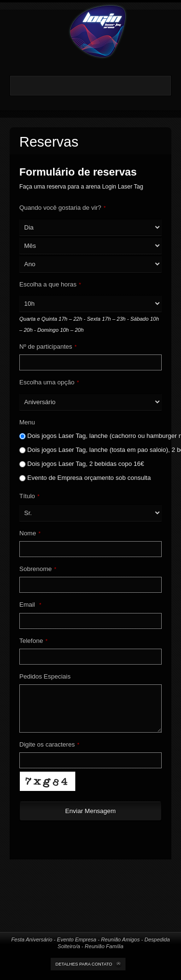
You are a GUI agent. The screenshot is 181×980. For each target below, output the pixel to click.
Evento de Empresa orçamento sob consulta (85, 478)
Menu (27, 422)
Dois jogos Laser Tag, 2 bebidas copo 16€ (82, 464)
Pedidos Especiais (45, 676)
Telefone (33, 641)
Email (30, 605)
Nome (30, 533)
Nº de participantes (48, 347)
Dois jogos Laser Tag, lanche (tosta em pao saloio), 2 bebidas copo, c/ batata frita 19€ (87, 450)
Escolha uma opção (49, 382)
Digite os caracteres (49, 744)
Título (29, 496)
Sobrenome (38, 569)
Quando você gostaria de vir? (63, 208)
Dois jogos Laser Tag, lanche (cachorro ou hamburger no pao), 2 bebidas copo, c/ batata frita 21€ (87, 436)
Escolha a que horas (50, 284)
